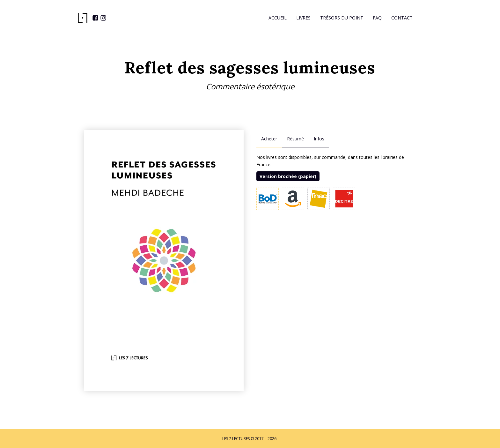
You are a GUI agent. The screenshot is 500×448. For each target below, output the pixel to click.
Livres (303, 18)
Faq (377, 18)
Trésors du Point (342, 18)
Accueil (278, 18)
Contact (402, 18)
